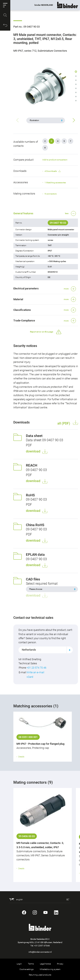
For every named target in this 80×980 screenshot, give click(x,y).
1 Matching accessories (55, 183)
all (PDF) (64, 423)
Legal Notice (45, 964)
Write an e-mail (35, 672)
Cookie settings (27, 969)
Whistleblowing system (50, 969)
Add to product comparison (55, 160)
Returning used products (40, 975)
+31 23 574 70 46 (36, 668)
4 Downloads (53, 171)
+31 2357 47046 (42, 946)
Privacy (60, 964)
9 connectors (51, 194)
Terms (31, 964)
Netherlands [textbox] (29, 650)
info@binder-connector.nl (40, 952)
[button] (5, 5)
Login (19, 964)
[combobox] (46, 650)
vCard (30, 677)
